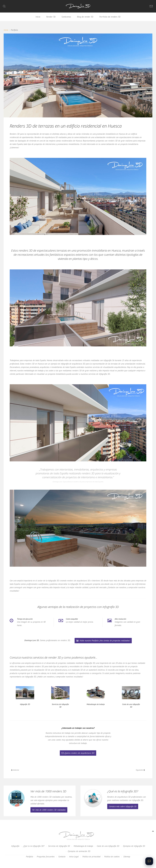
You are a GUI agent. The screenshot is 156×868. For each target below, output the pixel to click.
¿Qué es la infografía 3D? (34, 846)
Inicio (38, 17)
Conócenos (66, 17)
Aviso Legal (74, 857)
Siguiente (140, 770)
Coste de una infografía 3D (108, 846)
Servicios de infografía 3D (59, 846)
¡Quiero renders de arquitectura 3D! (78, 753)
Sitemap (127, 857)
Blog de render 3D (85, 17)
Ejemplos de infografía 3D (134, 846)
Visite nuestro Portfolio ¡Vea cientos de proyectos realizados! (103, 641)
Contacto (62, 857)
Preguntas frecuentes (46, 857)
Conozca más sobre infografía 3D (123, 806)
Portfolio (29, 857)
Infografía (15, 846)
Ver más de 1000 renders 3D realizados (49, 810)
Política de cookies (112, 857)
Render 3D (51, 17)
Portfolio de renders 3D (110, 17)
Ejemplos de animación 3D (79, 851)
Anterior (15, 770)
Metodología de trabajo (83, 846)
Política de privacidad (91, 857)
